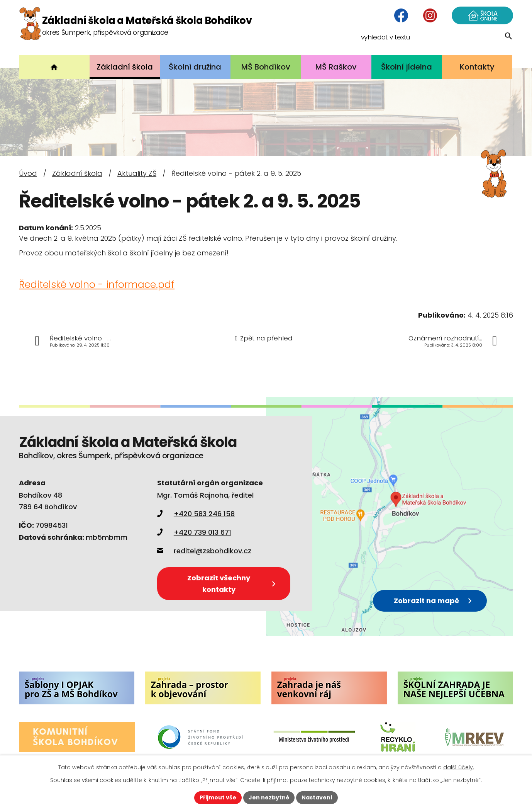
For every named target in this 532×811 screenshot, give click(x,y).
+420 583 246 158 (196, 514)
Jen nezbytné (269, 797)
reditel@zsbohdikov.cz (204, 551)
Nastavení (317, 797)
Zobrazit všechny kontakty (231, 583)
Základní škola (77, 173)
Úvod (28, 173)
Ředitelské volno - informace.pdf (97, 285)
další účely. (459, 767)
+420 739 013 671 (194, 532)
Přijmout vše (218, 797)
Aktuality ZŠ (137, 173)
